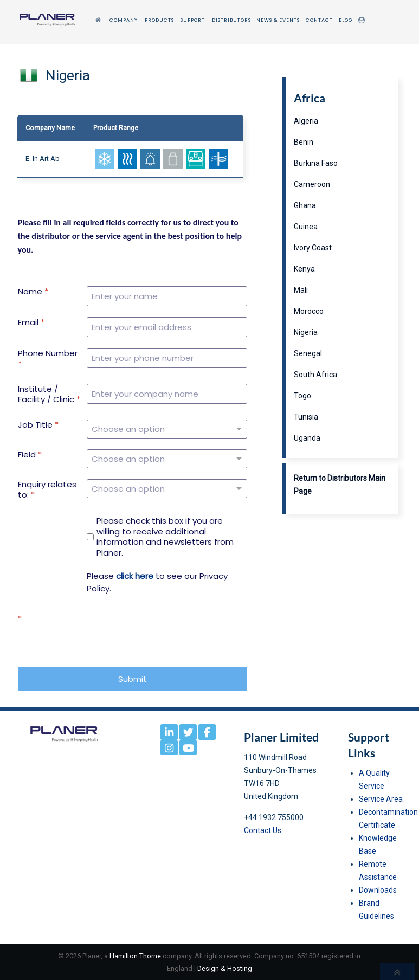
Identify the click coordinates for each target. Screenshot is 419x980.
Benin (304, 142)
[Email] (167, 327)
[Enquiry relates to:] (167, 489)
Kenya (304, 269)
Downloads (378, 890)
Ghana (305, 205)
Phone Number (48, 359)
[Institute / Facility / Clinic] (167, 394)
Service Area (381, 799)
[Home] (99, 20)
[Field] (167, 459)
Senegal (308, 353)
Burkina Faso (316, 163)
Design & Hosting (225, 968)
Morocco (309, 311)
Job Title (38, 425)
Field (30, 455)
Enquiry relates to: (47, 490)
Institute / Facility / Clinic (49, 394)
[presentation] (165, 635)
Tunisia (306, 417)
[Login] (363, 20)
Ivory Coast (313, 248)
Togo (302, 396)
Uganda (307, 438)
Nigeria (306, 332)
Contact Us (263, 830)
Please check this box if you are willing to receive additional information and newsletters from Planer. (165, 537)
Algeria (306, 121)
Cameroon (312, 184)
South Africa (315, 375)
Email (31, 323)
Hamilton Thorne (135, 956)
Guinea (306, 227)
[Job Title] (167, 429)
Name (33, 292)
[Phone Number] (167, 358)
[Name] (167, 296)
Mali (301, 290)
